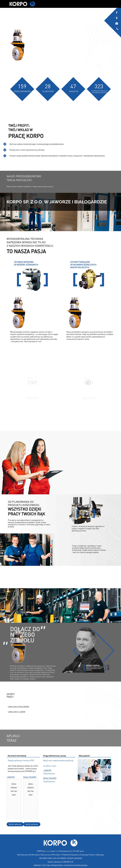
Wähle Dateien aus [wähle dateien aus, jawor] (18, 806)
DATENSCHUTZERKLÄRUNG (76, 865)
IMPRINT (37, 865)
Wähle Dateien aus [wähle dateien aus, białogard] (34, 806)
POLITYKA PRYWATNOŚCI (53, 865)
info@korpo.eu (49, 774)
